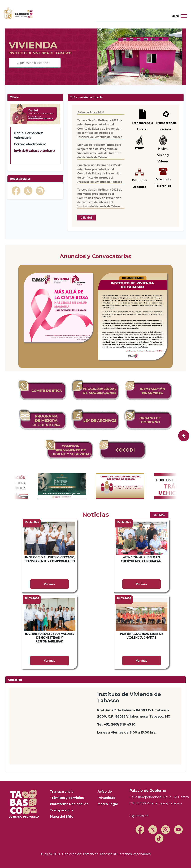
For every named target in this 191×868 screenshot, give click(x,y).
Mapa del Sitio (62, 817)
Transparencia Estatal (142, 126)
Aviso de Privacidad (91, 112)
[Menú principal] (178, 16)
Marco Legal (108, 804)
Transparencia (62, 792)
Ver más (49, 584)
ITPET (140, 148)
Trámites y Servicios (67, 798)
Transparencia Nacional (166, 126)
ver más (86, 218)
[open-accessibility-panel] (184, 436)
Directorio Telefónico (163, 179)
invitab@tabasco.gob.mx (34, 151)
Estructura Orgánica (140, 179)
